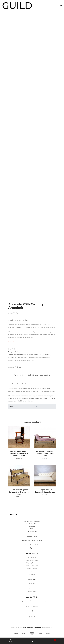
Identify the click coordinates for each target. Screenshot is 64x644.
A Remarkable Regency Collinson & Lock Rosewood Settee (19, 492)
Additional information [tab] (39, 375)
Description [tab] (19, 375)
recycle (48, 358)
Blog (32, 586)
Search (32, 641)
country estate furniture (19, 355)
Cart (32, 571)
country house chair (33, 355)
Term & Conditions (32, 566)
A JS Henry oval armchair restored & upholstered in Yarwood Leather (19, 454)
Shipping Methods (32, 563)
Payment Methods (32, 560)
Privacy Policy (32, 592)
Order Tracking (32, 569)
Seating (17, 352)
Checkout (32, 574)
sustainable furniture (27, 360)
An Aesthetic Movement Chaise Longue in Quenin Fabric (45, 454)
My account (32, 557)
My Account (11, 641)
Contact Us (32, 589)
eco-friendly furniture (21, 358)
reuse (10, 360)
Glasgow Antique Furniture (36, 358)
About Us (32, 583)
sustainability (16, 360)
